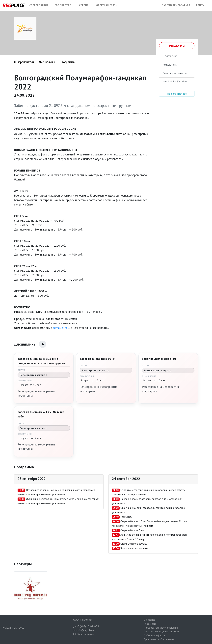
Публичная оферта (154, 635)
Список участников (175, 73)
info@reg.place (83, 630)
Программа (67, 62)
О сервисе (149, 620)
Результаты (177, 46)
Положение (170, 56)
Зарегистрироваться (176, 5)
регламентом (61, 328)
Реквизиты (150, 624)
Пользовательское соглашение (161, 628)
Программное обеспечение (159, 639)
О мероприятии (24, 62)
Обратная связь (107, 5)
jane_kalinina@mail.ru (175, 81)
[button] (64, 5)
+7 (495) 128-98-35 (86, 626)
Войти (200, 5)
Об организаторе (177, 94)
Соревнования (39, 5)
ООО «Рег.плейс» (83, 620)
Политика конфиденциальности (162, 631)
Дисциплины (47, 62)
